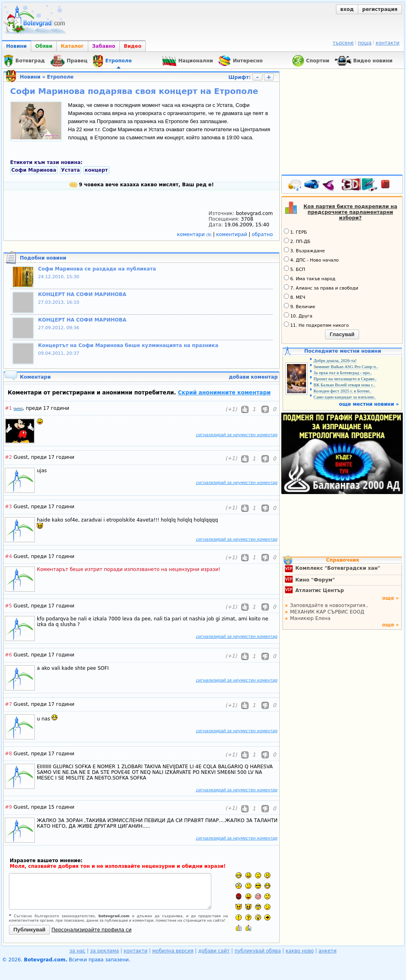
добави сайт (214, 951)
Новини (16, 46)
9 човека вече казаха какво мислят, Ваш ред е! (141, 185)
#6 (9, 655)
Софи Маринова (34, 170)
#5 (9, 606)
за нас (78, 951)
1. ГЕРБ (295, 232)
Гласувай (342, 334)
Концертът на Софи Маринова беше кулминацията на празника (128, 345)
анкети (328, 951)
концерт (96, 170)
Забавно (104, 46)
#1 (9, 408)
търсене (343, 43)
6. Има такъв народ (309, 278)
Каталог (72, 46)
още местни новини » (369, 404)
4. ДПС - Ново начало (311, 260)
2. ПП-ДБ (297, 241)
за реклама (105, 951)
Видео (133, 46)
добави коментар (253, 377)
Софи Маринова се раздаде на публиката (97, 269)
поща (365, 43)
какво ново (300, 951)
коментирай (232, 234)
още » (391, 598)
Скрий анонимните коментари (224, 393)
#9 (9, 807)
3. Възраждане (304, 250)
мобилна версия (173, 951)
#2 (9, 457)
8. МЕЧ (294, 297)
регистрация (380, 9)
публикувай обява (258, 951)
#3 (9, 507)
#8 (9, 754)
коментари (195, 234)
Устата (70, 170)
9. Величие (300, 306)
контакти (388, 43)
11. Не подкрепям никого (316, 325)
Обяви (44, 46)
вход (347, 9)
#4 (9, 556)
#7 (9, 704)
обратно (262, 234)
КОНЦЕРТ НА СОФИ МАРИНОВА (82, 294)
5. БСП (294, 269)
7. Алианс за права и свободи (321, 288)
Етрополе (60, 77)
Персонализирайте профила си (91, 930)
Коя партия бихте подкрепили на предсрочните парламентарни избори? (351, 212)
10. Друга (298, 315)
